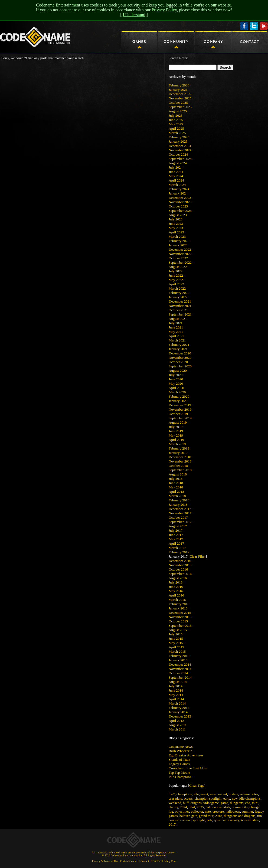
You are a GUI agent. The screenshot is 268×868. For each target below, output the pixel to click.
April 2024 (176, 180)
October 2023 (178, 206)
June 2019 (176, 431)
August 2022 (178, 267)
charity (173, 807)
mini (255, 803)
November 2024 (180, 150)
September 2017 (180, 522)
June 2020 (176, 379)
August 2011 (178, 725)
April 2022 (176, 284)
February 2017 (179, 552)
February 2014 (179, 708)
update (233, 794)
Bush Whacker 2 (180, 751)
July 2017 (176, 530)
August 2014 (178, 682)
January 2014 (178, 712)
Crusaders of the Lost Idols (188, 768)
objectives (182, 811)
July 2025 (176, 115)
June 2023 (176, 224)
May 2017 (176, 539)
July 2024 (176, 167)
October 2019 (178, 414)
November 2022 (180, 254)
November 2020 (180, 358)
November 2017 (180, 513)
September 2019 (180, 418)
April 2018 (176, 492)
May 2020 (176, 383)
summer (247, 811)
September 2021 (180, 314)
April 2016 (176, 595)
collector (197, 811)
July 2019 (176, 427)
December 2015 (180, 613)
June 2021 (176, 327)
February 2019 (179, 448)
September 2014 (180, 677)
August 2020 (178, 371)
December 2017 (180, 509)
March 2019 (177, 444)
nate (208, 811)
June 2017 (176, 535)
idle (196, 794)
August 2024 (178, 163)
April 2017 (176, 543)
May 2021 (176, 332)
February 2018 (179, 500)
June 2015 (176, 639)
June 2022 (176, 275)
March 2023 (177, 237)
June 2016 (176, 587)
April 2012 (176, 721)
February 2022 (179, 293)
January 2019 (178, 453)
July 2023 (176, 219)
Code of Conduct (129, 861)
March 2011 (177, 729)
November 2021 (180, 306)
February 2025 (179, 137)
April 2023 (176, 232)
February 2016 (179, 604)
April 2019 (176, 440)
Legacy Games (179, 764)
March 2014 (177, 703)
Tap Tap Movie (179, 773)
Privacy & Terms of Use (105, 861)
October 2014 (178, 673)
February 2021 (179, 345)
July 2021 (176, 323)
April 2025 (176, 128)
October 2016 (178, 569)
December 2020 (180, 353)
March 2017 (177, 548)
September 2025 (180, 107)
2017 (172, 824)
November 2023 (180, 202)
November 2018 (180, 461)
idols (227, 807)
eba (248, 803)
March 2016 (177, 600)
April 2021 (176, 336)
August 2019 (178, 422)
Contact (145, 861)
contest (174, 820)
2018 (219, 816)
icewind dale (250, 820)
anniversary (231, 820)
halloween (233, 811)
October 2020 (178, 362)
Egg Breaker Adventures (186, 755)
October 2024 (178, 154)
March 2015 (177, 651)
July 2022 (176, 271)
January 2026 (178, 90)
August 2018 (178, 474)
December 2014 (180, 664)
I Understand (134, 15)
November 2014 (180, 669)
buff (186, 803)
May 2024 (176, 176)
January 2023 (178, 245)
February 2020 (179, 396)
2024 (184, 807)
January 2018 (178, 505)
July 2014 (176, 686)
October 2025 (178, 103)
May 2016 (176, 591)
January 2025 (178, 141)
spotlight (199, 820)
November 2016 (180, 565)
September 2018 (180, 470)
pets (209, 820)
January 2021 (178, 349)
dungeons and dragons (240, 816)
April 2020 (176, 388)
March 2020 (177, 392)
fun (259, 816)
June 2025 (176, 120)
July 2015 (176, 634)
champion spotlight (208, 798)
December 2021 (180, 301)
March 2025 (177, 133)
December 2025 (180, 94)
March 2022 (177, 288)
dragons (196, 803)
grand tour (206, 816)
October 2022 (178, 258)
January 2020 (178, 401)
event (204, 794)
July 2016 (176, 582)
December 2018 (180, 457)
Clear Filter (198, 556)
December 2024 (180, 146)
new (235, 798)
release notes (249, 794)
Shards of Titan (179, 760)
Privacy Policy (164, 10)
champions (184, 794)
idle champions (250, 798)
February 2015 (179, 656)
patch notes (213, 807)
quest (218, 820)
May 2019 (176, 435)
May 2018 (176, 487)
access (188, 798)
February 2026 (179, 85)
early (227, 798)
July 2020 (176, 375)
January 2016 (178, 608)
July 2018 (176, 479)
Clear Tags (197, 785)
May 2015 (176, 643)
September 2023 (180, 211)
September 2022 (180, 262)
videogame (211, 803)
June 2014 (176, 690)
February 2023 (179, 241)
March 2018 (177, 496)
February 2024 (179, 189)
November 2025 (180, 98)
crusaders (175, 798)
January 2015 (178, 660)
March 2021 (177, 340)
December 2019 (180, 405)
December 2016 (180, 561)
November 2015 (180, 617)
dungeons (237, 803)
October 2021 (178, 310)
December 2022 (180, 249)
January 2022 (178, 297)
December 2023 (180, 198)
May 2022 (176, 280)
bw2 (172, 794)
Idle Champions (180, 777)
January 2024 (178, 193)
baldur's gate (188, 816)
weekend (175, 803)
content (185, 820)
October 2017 (178, 517)
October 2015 (178, 621)
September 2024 (180, 159)
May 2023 (176, 228)
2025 (200, 807)
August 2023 (178, 215)
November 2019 (180, 409)
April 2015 (176, 647)
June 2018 (176, 483)
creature (218, 811)
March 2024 (177, 185)
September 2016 (180, 574)
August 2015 (178, 630)
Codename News (181, 747)
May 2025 (176, 124)
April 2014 (176, 699)
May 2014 (176, 695)
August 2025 (178, 111)
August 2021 (178, 319)
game (224, 803)
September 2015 (180, 626)
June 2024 (176, 172)
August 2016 (178, 578)
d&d (192, 807)
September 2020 (180, 366)
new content (218, 794)
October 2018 (178, 466)
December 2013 (180, 716)
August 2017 (178, 526)
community (240, 807)
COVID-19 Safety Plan (163, 861)
